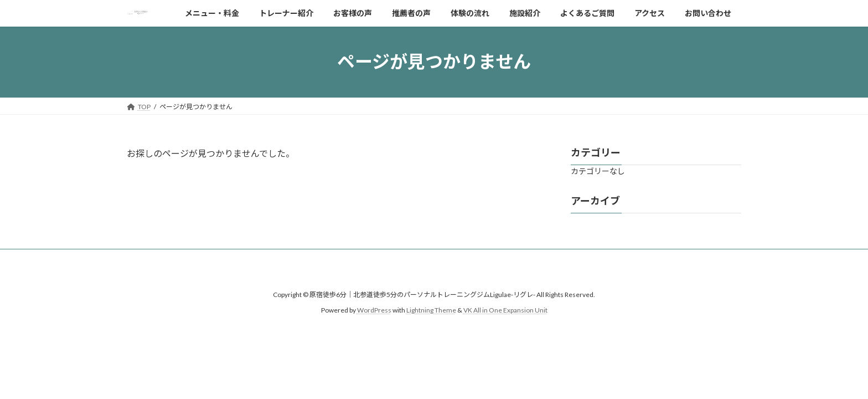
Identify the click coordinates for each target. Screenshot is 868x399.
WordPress (374, 310)
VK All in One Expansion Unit (505, 310)
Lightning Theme (431, 310)
